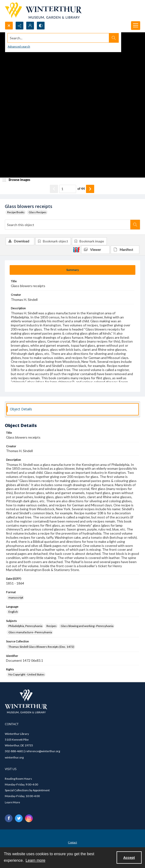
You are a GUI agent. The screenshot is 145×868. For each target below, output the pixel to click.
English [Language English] (13, 612)
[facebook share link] (9, 818)
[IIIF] (76, 249)
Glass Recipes (38, 212)
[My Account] (30, 26)
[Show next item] (90, 189)
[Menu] (136, 26)
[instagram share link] (29, 818)
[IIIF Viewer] (95, 250)
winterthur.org (14, 757)
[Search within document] (135, 225)
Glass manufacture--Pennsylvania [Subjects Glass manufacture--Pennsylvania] (30, 632)
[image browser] (18, 180)
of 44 (81, 189)
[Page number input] (68, 189)
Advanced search (19, 46)
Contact (72, 842)
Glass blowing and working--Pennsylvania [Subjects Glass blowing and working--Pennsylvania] (87, 626)
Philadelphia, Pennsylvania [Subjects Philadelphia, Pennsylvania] (25, 626)
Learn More (12, 802)
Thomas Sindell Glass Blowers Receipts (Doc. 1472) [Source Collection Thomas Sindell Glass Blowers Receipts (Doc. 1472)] (41, 647)
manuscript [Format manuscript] (16, 597)
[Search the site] (58, 38)
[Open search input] (9, 26)
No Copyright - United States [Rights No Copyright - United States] (26, 674)
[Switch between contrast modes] (41, 26)
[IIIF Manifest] (125, 250)
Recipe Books (16, 212)
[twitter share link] (19, 818)
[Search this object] (68, 225)
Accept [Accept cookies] (129, 858)
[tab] (72, 270)
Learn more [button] (35, 860)
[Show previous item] (54, 189)
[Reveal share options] (20, 26)
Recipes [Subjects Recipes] (52, 626)
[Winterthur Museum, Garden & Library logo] (43, 11)
